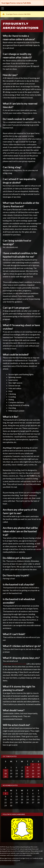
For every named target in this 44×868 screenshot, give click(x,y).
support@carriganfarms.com (14, 664)
